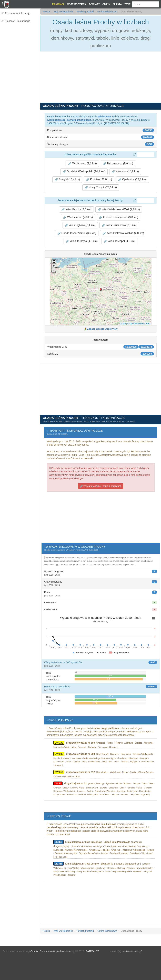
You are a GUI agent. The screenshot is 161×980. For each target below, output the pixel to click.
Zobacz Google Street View (102, 329)
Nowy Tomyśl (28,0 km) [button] (101, 187)
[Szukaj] (145, 4)
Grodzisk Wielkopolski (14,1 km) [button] (84, 172)
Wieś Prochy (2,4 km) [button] (76, 209)
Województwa (76, 4)
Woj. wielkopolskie (63, 12)
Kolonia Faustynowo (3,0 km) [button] (119, 217)
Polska (46, 12)
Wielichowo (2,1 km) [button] (82, 164)
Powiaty (94, 4)
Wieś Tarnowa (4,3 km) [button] (82, 241)
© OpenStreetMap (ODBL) (139, 324)
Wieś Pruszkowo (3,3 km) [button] (119, 225)
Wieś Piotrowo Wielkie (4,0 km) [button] (123, 233)
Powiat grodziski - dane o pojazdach (101, 486)
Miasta (117, 4)
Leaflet (123, 324)
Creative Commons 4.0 (42, 951)
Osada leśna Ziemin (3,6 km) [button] (77, 233)
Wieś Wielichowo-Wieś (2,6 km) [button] (119, 209)
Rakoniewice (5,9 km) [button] (118, 164)
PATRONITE (93, 951)
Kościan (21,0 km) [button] (99, 180)
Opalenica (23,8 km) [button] (132, 180)
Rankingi (58, 4)
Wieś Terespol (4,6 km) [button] (120, 241)
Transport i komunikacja (18, 21)
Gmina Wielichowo (107, 12)
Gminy (106, 4)
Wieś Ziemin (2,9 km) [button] (78, 217)
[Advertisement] (20, 45)
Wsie (128, 4)
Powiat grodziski (85, 12)
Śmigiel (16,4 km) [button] (67, 180)
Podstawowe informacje (18, 13)
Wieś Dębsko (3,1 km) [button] (80, 225)
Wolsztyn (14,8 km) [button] (125, 172)
